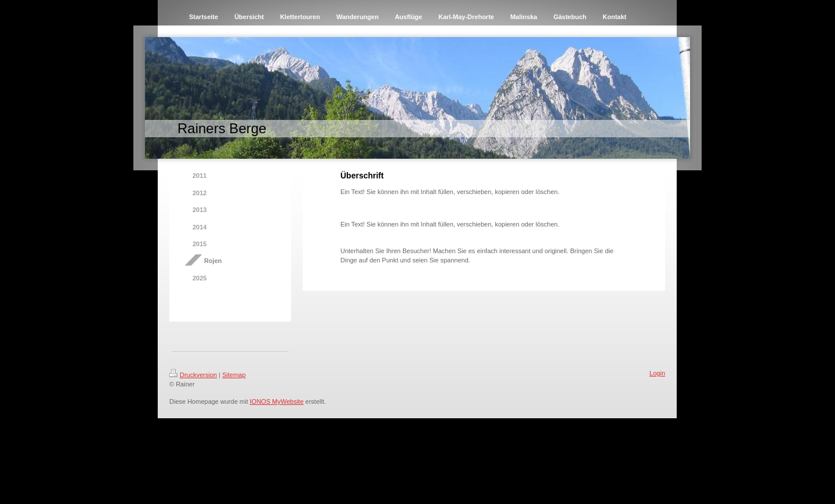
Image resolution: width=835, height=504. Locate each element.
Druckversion (193, 375)
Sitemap (234, 375)
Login (657, 373)
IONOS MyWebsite (277, 401)
